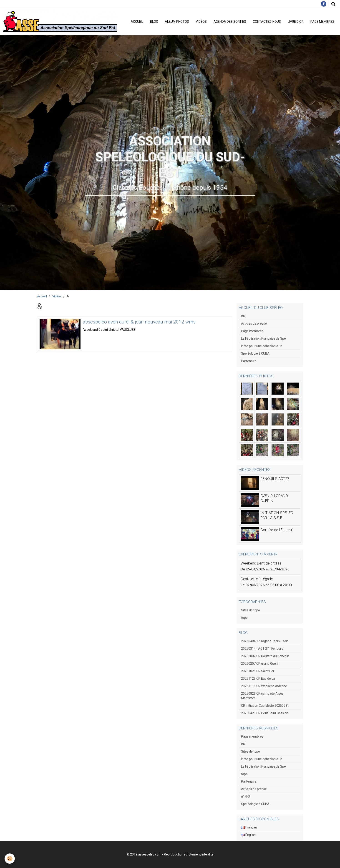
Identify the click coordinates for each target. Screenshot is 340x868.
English (248, 835)
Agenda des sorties (230, 22)
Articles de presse (254, 323)
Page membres (322, 22)
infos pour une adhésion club (262, 346)
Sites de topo (251, 610)
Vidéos (201, 22)
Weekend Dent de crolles (261, 563)
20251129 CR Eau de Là (258, 679)
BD (243, 316)
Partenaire (249, 361)
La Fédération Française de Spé (263, 338)
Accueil (137, 22)
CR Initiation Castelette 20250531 (265, 706)
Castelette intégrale (257, 579)
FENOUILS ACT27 (275, 479)
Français (249, 827)
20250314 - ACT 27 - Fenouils (262, 649)
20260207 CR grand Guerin (260, 664)
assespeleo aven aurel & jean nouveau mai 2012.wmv (139, 322)
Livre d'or (296, 22)
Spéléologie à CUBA (255, 353)
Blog (154, 22)
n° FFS (246, 796)
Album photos (177, 22)
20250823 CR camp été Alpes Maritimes (262, 696)
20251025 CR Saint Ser (258, 671)
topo (244, 618)
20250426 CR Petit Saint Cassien (265, 713)
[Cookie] (10, 859)
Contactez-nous (267, 22)
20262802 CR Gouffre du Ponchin (265, 656)
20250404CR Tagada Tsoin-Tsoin (265, 641)
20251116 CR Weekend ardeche (264, 686)
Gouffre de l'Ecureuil (277, 530)
